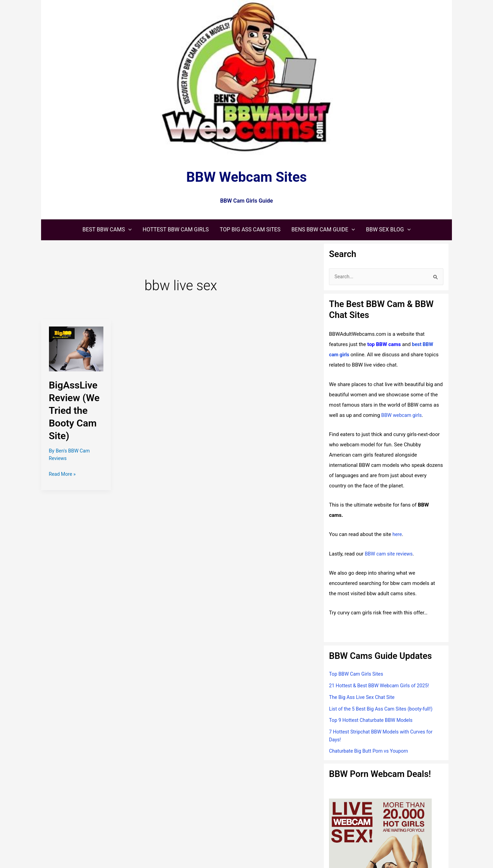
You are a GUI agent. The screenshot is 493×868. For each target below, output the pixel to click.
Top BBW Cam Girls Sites (358, 675)
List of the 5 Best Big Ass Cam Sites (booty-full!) (384, 709)
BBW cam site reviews (390, 554)
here (397, 535)
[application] (128, 229)
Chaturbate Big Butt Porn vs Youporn (371, 752)
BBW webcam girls (403, 416)
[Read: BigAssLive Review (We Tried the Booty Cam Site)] (76, 349)
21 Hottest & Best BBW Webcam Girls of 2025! (382, 686)
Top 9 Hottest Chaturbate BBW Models (373, 721)
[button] (107, 230)
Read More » (63, 474)
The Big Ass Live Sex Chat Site (364, 698)
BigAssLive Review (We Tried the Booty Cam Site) (76, 410)
